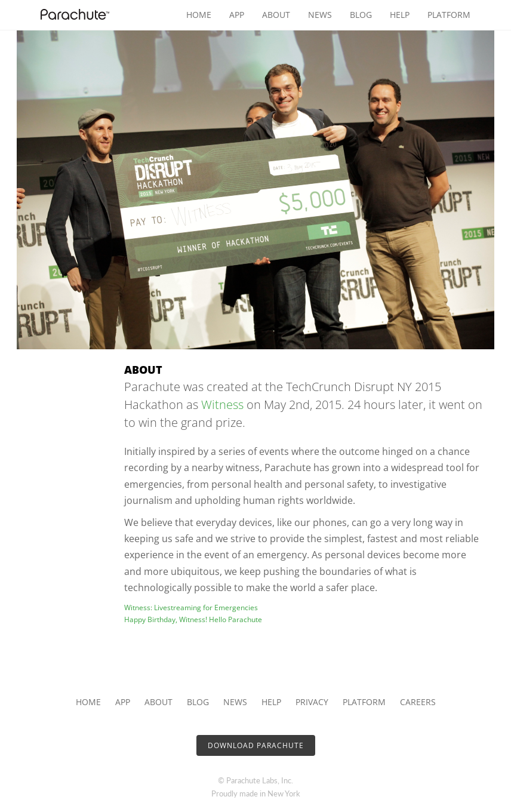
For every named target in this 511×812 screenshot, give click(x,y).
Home (199, 15)
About (276, 15)
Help (400, 15)
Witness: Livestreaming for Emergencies (191, 608)
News (320, 15)
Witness (222, 405)
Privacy (312, 702)
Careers (418, 702)
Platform (449, 15)
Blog (361, 15)
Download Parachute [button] (256, 745)
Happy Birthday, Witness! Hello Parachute (193, 619)
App (237, 15)
